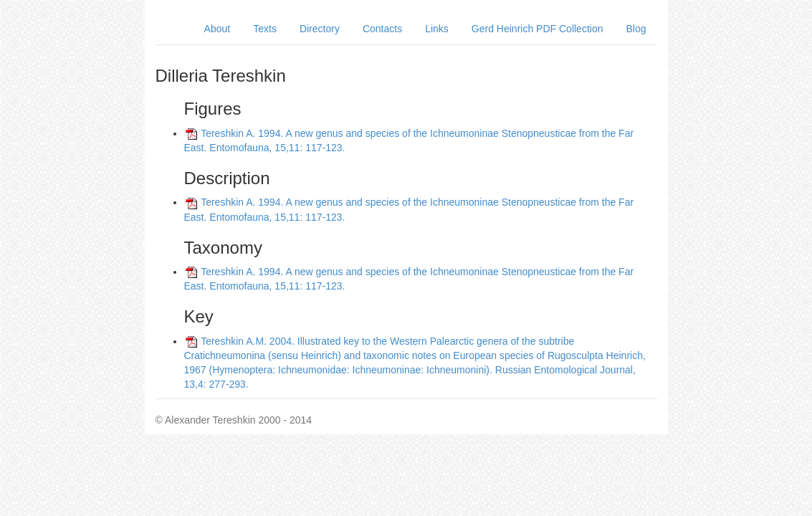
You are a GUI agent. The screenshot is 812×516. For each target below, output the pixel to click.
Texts (265, 29)
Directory (320, 29)
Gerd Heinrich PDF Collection (538, 29)
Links (437, 29)
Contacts (382, 29)
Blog (636, 29)
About (218, 29)
